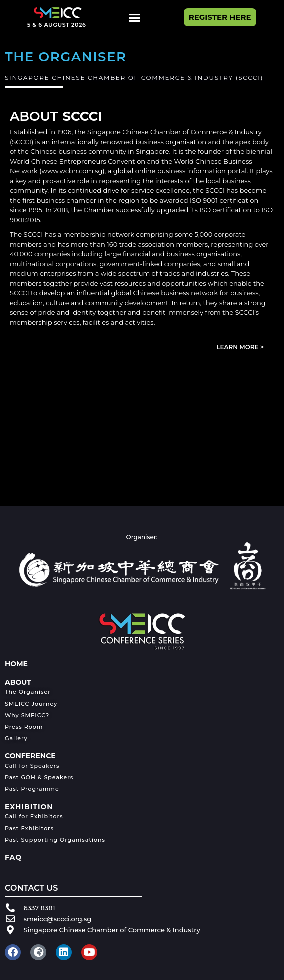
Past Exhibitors (29, 828)
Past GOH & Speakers (39, 777)
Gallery (16, 738)
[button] (135, 17)
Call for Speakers (32, 766)
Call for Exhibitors (34, 816)
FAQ (13, 857)
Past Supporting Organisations (55, 840)
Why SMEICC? (27, 715)
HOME (16, 664)
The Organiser (28, 692)
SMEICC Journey (31, 704)
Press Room (24, 727)
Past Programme (32, 789)
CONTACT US (31, 888)
